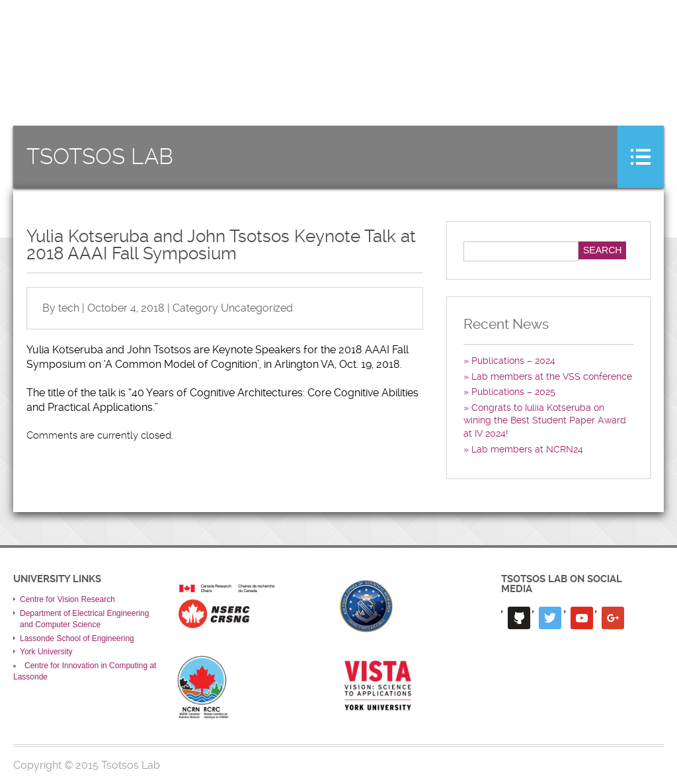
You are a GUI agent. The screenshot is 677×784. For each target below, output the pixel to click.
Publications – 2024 (513, 361)
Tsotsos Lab (100, 157)
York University (46, 652)
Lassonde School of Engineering (77, 638)
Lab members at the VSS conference (552, 376)
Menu (641, 157)
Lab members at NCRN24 (527, 449)
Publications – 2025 (513, 392)
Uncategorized (257, 308)
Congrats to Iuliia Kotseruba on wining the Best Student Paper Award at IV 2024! (545, 420)
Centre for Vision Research (67, 599)
